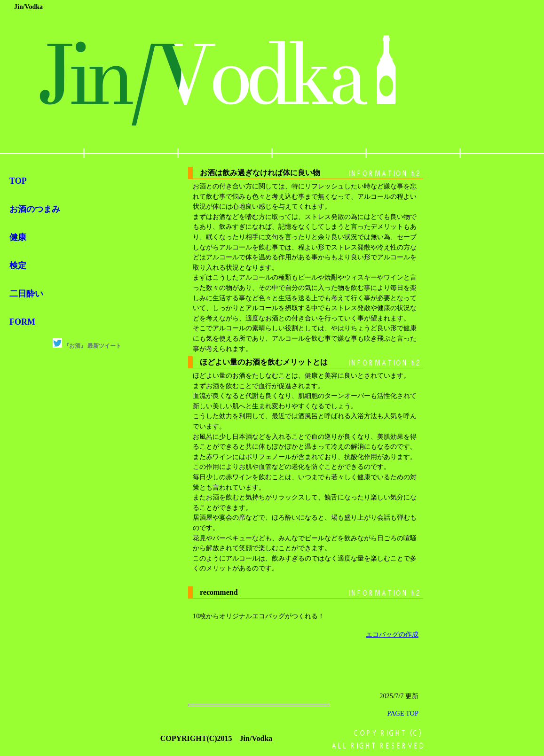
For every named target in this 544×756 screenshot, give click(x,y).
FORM (22, 322)
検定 (18, 265)
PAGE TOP (403, 713)
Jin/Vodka (28, 7)
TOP (18, 181)
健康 (18, 237)
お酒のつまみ (35, 209)
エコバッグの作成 (392, 634)
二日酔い (26, 294)
